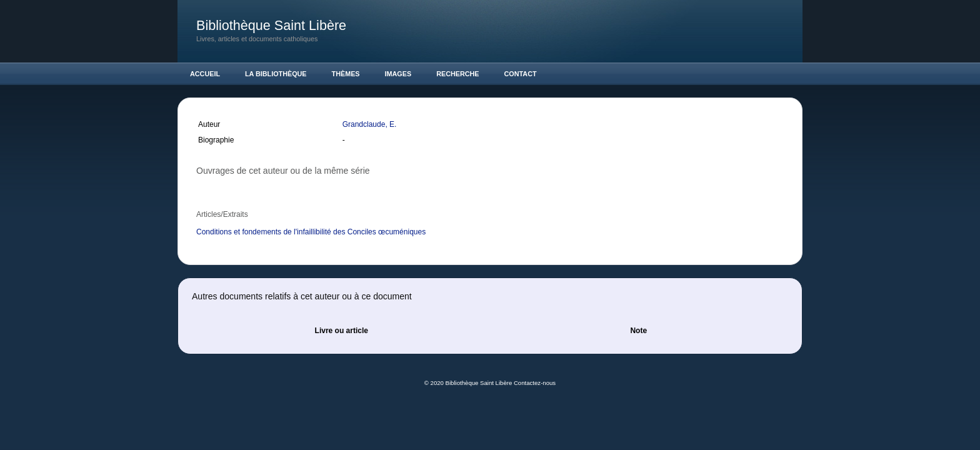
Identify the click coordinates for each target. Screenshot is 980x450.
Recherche (457, 74)
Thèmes (346, 74)
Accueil (205, 74)
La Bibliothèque (276, 74)
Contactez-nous (535, 383)
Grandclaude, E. (371, 124)
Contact (521, 74)
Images (398, 74)
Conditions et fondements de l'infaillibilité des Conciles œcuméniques (311, 232)
